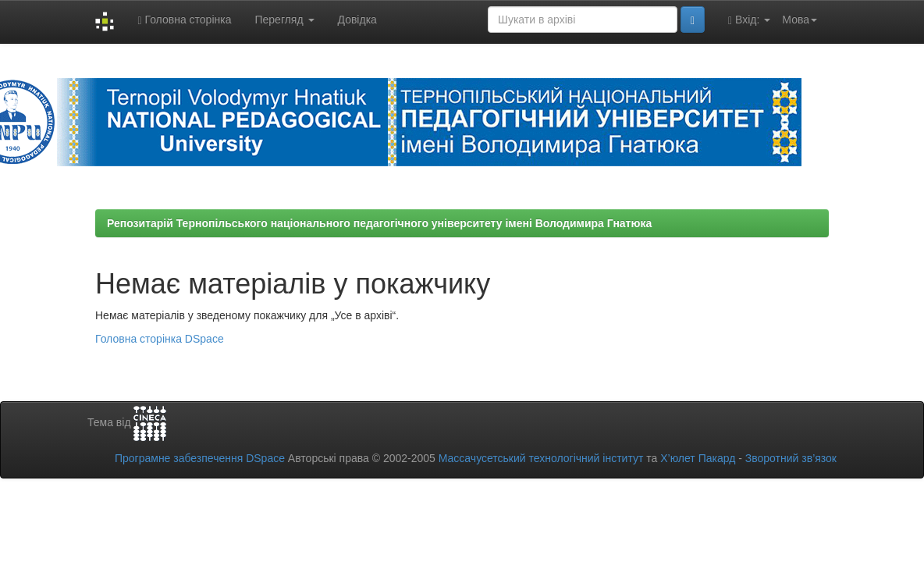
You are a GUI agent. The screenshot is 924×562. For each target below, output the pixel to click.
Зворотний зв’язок (791, 458)
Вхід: (749, 20)
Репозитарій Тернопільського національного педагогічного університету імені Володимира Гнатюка (379, 223)
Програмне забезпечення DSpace (200, 458)
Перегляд (284, 20)
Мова (800, 20)
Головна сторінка (184, 20)
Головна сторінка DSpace (160, 339)
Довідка (357, 20)
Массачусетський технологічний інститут (541, 458)
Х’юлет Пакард (698, 458)
